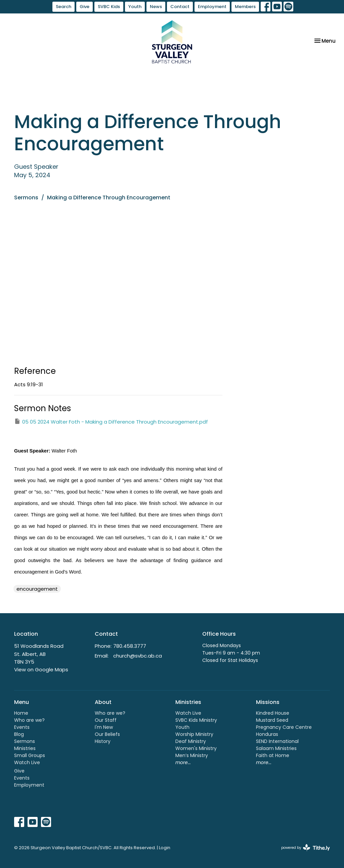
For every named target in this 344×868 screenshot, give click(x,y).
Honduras (267, 734)
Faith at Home (273, 755)
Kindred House (273, 713)
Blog (19, 734)
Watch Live (27, 762)
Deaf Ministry (191, 741)
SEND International (277, 741)
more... (183, 762)
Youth (135, 7)
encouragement (37, 589)
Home (21, 713)
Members (245, 7)
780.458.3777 (130, 646)
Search (63, 7)
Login (165, 848)
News (156, 7)
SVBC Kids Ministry (196, 720)
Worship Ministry (194, 734)
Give (84, 7)
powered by (306, 848)
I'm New (104, 727)
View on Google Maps (41, 669)
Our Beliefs (107, 734)
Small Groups (30, 755)
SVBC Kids (109, 7)
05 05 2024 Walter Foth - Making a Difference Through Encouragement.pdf (111, 422)
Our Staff (106, 720)
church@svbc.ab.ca (138, 656)
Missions (268, 702)
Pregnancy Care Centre (284, 727)
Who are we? (29, 720)
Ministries (25, 748)
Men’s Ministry (192, 755)
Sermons (26, 198)
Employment (212, 7)
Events (22, 727)
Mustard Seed (272, 720)
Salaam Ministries (276, 748)
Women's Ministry (196, 748)
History (103, 741)
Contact (180, 7)
